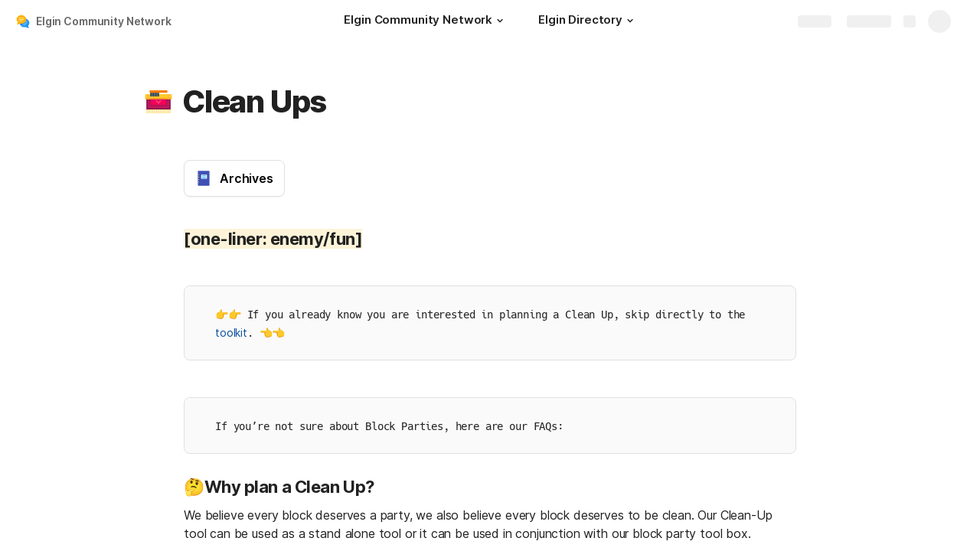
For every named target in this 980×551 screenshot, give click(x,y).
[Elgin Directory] (588, 21)
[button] (500, 21)
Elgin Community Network (104, 21)
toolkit (231, 333)
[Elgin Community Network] (426, 21)
